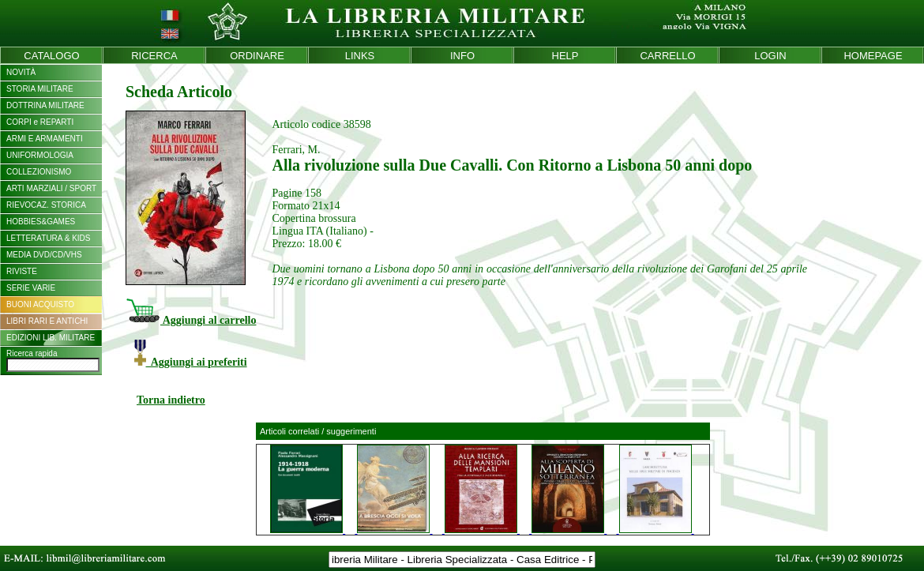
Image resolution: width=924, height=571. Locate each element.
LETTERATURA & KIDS (49, 238)
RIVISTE (22, 271)
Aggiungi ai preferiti (191, 362)
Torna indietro (171, 400)
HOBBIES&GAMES (41, 222)
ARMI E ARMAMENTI (45, 139)
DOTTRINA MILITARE (45, 105)
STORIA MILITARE (40, 89)
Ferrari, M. (296, 150)
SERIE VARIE (31, 288)
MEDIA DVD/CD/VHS (44, 255)
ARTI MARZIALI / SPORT (51, 188)
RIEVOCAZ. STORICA (46, 205)
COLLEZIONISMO (39, 172)
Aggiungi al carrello (191, 320)
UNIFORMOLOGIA (40, 155)
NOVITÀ (21, 72)
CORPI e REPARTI (40, 122)
